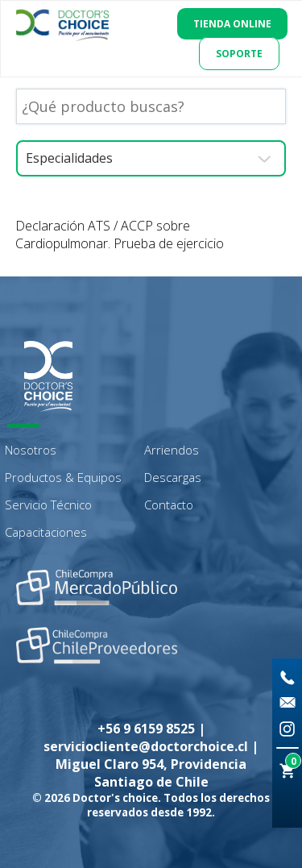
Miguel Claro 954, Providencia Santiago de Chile (151, 773)
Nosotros (31, 450)
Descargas (173, 477)
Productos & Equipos (63, 477)
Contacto (169, 505)
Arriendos (172, 450)
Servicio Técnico (48, 505)
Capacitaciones (46, 532)
